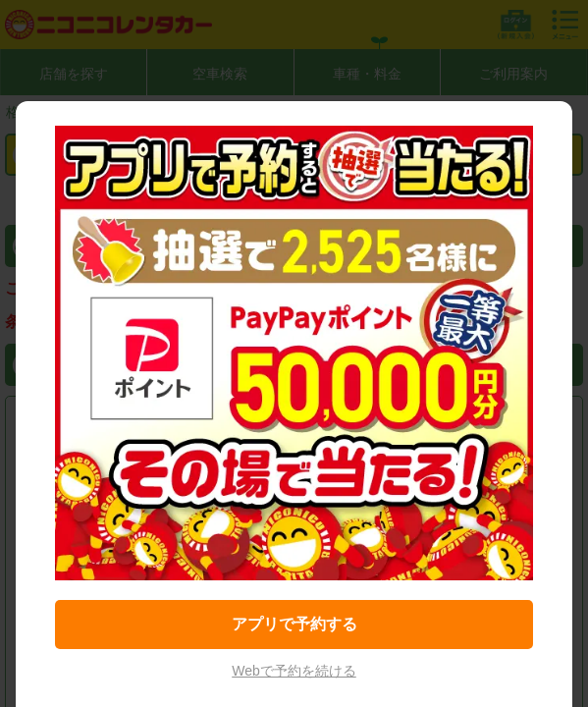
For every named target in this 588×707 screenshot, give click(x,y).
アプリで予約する (294, 624)
